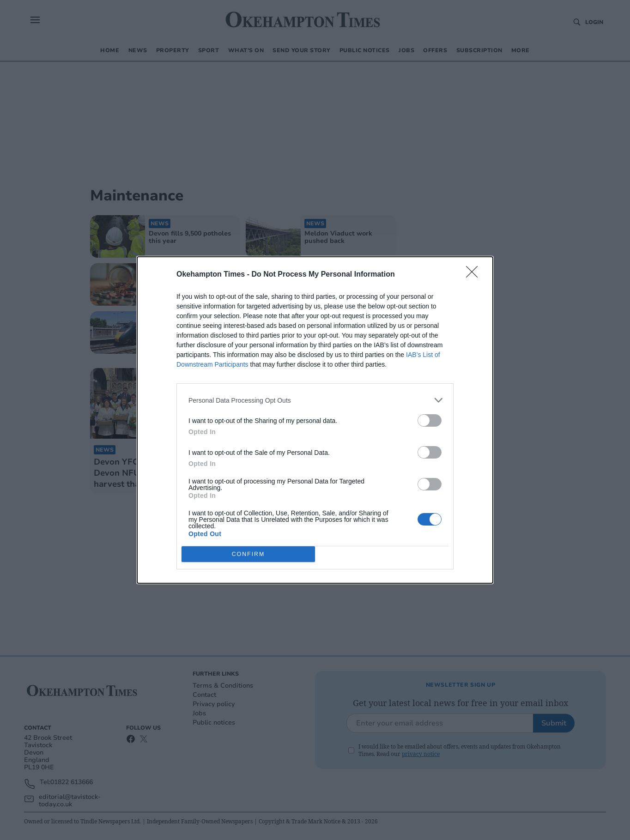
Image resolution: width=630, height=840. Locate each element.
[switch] (430, 420)
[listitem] (315, 400)
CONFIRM (248, 554)
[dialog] (315, 420)
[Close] (475, 275)
